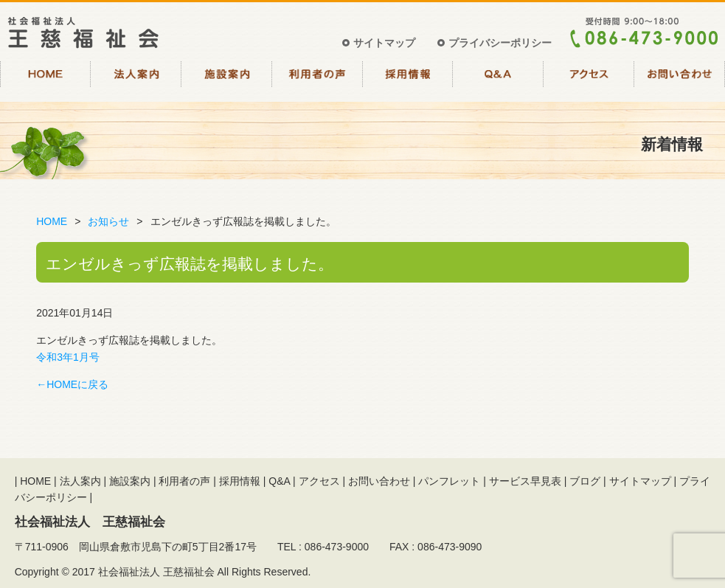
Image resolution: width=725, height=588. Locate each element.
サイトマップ (384, 43)
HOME (45, 80)
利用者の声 (318, 80)
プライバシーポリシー (500, 43)
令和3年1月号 (68, 357)
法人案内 (136, 80)
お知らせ (108, 221)
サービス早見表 (525, 481)
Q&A (498, 80)
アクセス (589, 80)
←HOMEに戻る (72, 384)
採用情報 (408, 80)
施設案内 (227, 80)
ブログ (585, 481)
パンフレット (449, 481)
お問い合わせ (680, 80)
